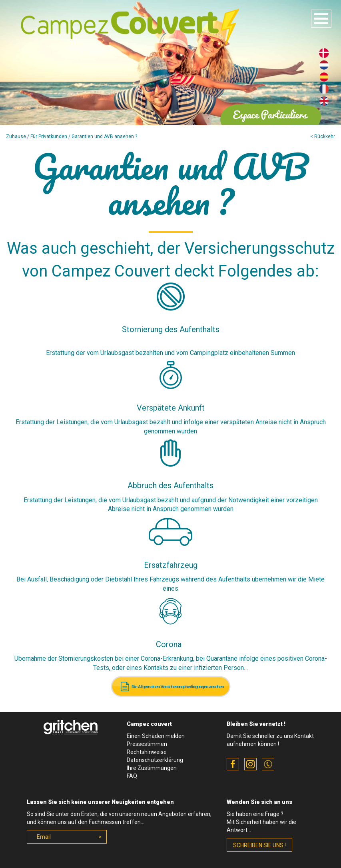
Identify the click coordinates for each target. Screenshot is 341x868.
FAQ (132, 776)
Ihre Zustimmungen (152, 768)
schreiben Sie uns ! (259, 845)
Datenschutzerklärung (155, 760)
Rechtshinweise (147, 752)
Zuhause (16, 136)
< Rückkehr (323, 136)
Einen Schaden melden (156, 736)
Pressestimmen (147, 744)
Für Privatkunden (49, 136)
